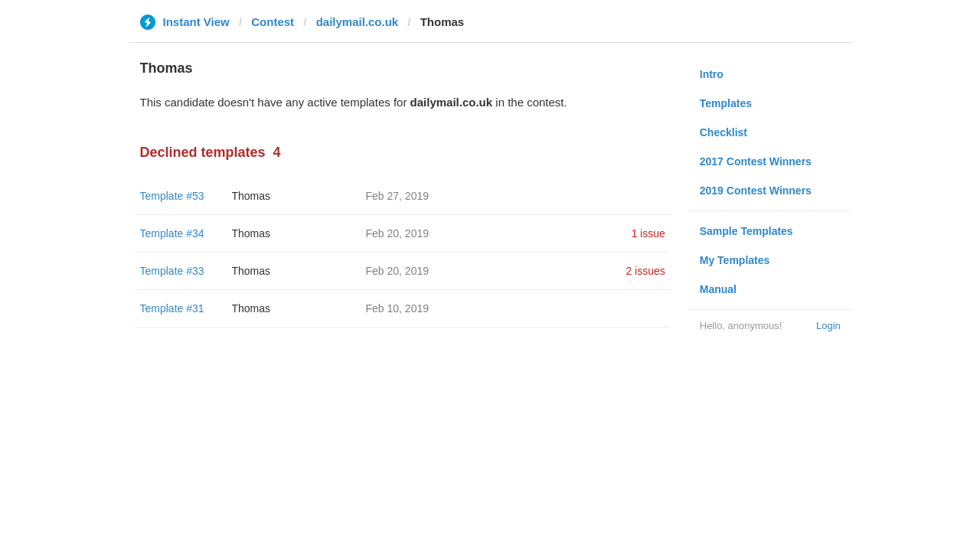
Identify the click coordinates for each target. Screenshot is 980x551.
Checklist (724, 132)
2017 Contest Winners (756, 161)
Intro (712, 74)
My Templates (735, 260)
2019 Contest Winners (756, 191)
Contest (273, 22)
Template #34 (172, 233)
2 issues (645, 271)
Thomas (252, 196)
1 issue (648, 233)
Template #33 (172, 271)
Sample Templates (746, 231)
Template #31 (172, 308)
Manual (718, 289)
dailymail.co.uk (358, 22)
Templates (726, 103)
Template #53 (172, 196)
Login (828, 326)
